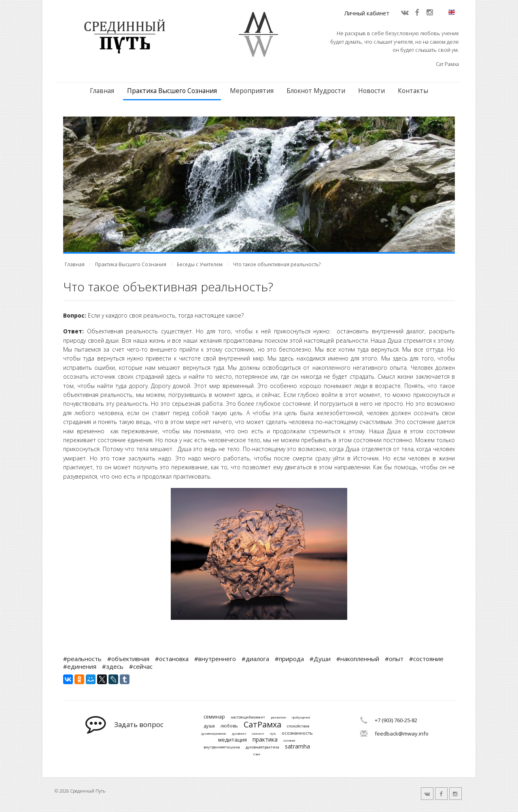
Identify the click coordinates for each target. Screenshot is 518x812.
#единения (80, 666)
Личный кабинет (367, 13)
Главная (102, 91)
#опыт (394, 659)
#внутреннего (215, 659)
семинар (214, 717)
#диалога (255, 659)
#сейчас (141, 666)
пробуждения (301, 718)
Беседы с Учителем (200, 264)
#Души (320, 659)
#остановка (172, 659)
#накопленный (358, 659)
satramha (297, 747)
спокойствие (298, 726)
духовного (239, 734)
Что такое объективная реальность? (277, 264)
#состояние (426, 659)
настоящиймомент (248, 718)
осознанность (297, 733)
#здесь (113, 666)
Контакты (413, 91)
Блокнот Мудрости (316, 91)
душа (209, 726)
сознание (289, 741)
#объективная (128, 659)
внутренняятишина (222, 747)
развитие (278, 717)
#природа (289, 659)
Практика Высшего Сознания (172, 91)
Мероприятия (252, 91)
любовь (229, 726)
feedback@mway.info (402, 734)
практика (265, 740)
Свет (257, 754)
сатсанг (258, 734)
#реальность (82, 659)
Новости (372, 91)
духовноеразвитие (214, 734)
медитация (232, 740)
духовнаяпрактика (262, 747)
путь (273, 734)
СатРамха (262, 725)
